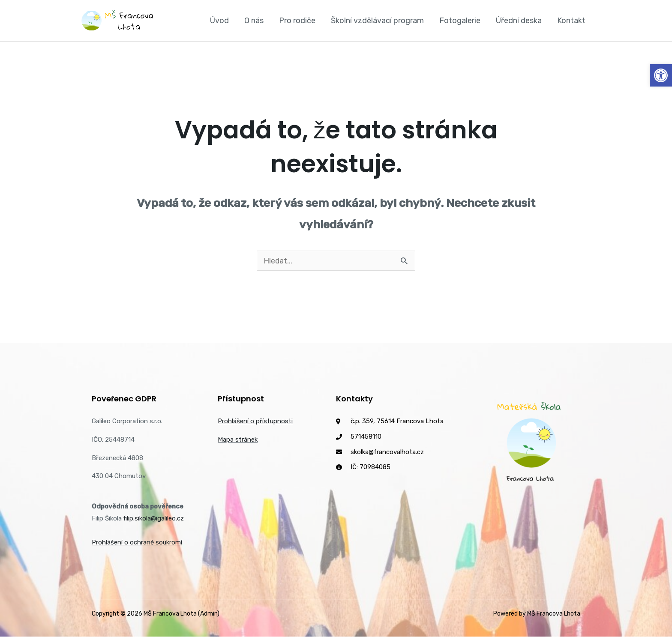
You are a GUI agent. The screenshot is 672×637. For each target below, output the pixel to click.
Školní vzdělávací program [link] (377, 21)
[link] (661, 75)
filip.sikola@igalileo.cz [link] (154, 519)
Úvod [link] (219, 21)
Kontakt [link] (571, 21)
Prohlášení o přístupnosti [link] (255, 422)
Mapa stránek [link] (238, 440)
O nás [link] (254, 21)
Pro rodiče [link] (297, 21)
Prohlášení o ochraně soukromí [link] (137, 543)
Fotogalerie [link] (460, 21)
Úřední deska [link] (519, 21)
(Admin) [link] (209, 614)
